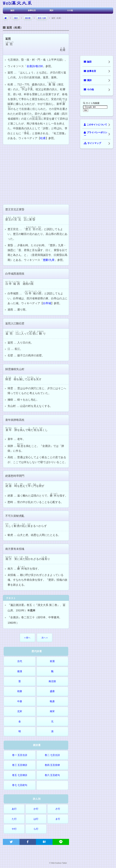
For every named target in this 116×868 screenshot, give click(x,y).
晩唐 (52, 701)
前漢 (52, 661)
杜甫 (43, 138)
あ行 (14, 809)
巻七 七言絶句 (20, 785)
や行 (14, 829)
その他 (70, 10)
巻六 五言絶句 (52, 775)
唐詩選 (28, 18)
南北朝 (52, 681)
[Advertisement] (36, 174)
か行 (36, 809)
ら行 (36, 829)
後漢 (20, 671)
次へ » (45, 638)
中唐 (20, 701)
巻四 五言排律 (52, 765)
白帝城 (47, 303)
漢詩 (51, 10)
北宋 (20, 711)
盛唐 (52, 691)
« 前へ (27, 638)
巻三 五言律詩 (20, 765)
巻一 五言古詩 (20, 755)
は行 (36, 819)
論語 (12, 10)
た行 (14, 819)
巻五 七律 (42, 18)
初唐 (20, 691)
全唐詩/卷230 (35, 66)
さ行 (58, 809)
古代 (20, 661)
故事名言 (32, 10)
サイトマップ (92, 143)
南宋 (52, 711)
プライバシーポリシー (96, 134)
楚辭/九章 (49, 260)
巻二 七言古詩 (52, 755)
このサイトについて (95, 125)
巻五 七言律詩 (20, 775)
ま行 (58, 819)
